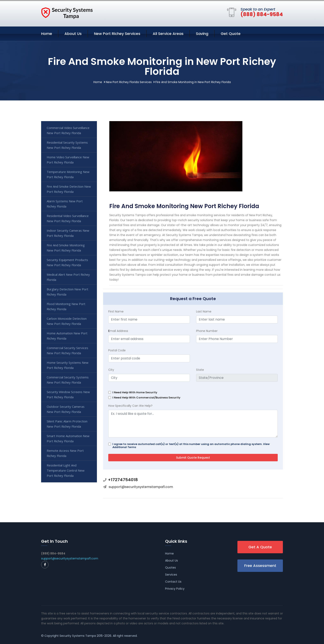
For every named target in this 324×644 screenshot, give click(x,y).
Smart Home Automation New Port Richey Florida (68, 438)
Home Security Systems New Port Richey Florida (68, 365)
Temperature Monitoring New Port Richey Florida (68, 174)
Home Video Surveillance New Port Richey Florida (68, 160)
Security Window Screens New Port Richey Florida (68, 394)
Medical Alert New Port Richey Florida (68, 277)
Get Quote (231, 34)
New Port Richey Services (117, 34)
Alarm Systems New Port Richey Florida (65, 204)
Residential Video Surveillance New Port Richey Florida (68, 218)
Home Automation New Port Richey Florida (67, 336)
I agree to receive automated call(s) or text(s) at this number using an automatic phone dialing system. (191, 446)
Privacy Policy (175, 589)
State (200, 370)
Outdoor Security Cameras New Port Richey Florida (66, 409)
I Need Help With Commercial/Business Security (146, 398)
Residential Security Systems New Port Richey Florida (67, 145)
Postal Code (117, 350)
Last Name (204, 311)
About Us (73, 34)
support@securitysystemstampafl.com (141, 487)
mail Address (118, 331)
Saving (202, 34)
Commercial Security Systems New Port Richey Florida (68, 380)
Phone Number (207, 331)
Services (171, 575)
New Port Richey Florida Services (129, 82)
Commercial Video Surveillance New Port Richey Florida (68, 130)
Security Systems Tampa (78, 636)
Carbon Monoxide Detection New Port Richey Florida (67, 321)
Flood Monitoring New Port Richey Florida (66, 306)
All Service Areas (168, 34)
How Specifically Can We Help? (130, 406)
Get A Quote (260, 547)
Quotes (170, 568)
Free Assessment (260, 566)
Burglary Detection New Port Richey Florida (67, 292)
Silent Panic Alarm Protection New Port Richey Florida (67, 424)
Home (47, 34)
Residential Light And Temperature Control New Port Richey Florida (66, 470)
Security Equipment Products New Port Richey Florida (67, 262)
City (111, 370)
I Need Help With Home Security (135, 392)
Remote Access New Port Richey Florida (65, 453)
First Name (116, 311)
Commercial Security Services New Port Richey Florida (67, 350)
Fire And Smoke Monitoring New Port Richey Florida (66, 248)
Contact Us (173, 582)
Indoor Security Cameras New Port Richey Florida (68, 233)
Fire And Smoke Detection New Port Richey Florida (69, 189)
